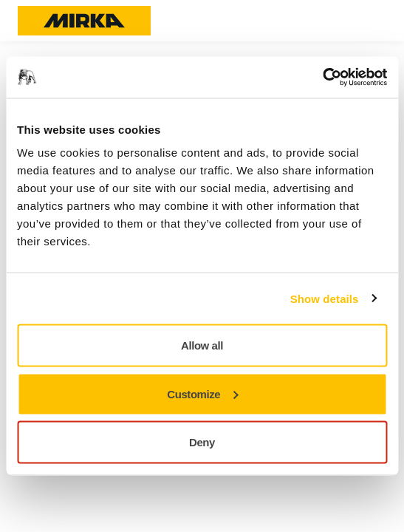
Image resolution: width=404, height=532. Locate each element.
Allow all (202, 345)
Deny (202, 442)
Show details (325, 298)
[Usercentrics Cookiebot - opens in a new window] (322, 78)
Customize (202, 393)
